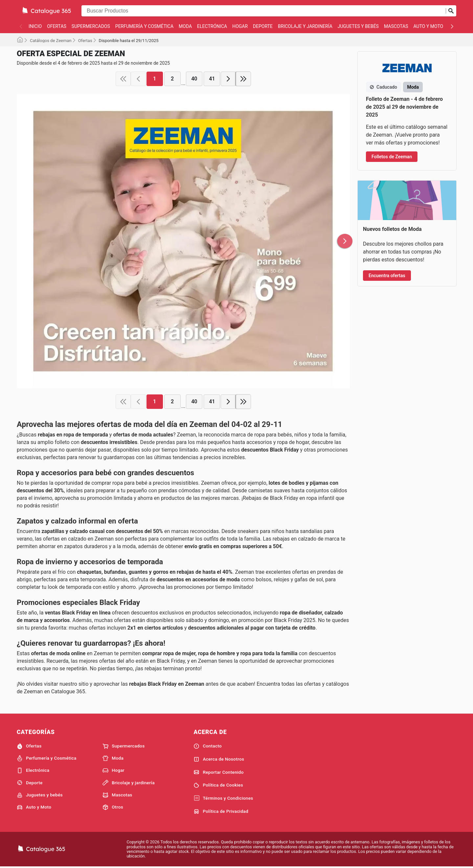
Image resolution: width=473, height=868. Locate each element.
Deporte (263, 26)
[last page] (243, 79)
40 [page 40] (194, 79)
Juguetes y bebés (358, 26)
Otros (113, 807)
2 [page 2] (172, 79)
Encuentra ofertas (387, 276)
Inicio (35, 26)
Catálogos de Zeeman (51, 41)
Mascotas (396, 26)
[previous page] (138, 79)
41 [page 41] (212, 79)
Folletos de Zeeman (392, 157)
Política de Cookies (218, 785)
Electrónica (212, 26)
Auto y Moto (428, 26)
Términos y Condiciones (223, 798)
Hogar (240, 26)
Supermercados (91, 26)
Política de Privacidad (221, 812)
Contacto (208, 746)
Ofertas (57, 26)
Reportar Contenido (219, 772)
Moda (185, 26)
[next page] (228, 79)
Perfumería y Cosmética (144, 26)
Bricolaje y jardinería (305, 26)
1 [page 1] (155, 79)
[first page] (123, 79)
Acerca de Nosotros (219, 759)
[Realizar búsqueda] (451, 11)
